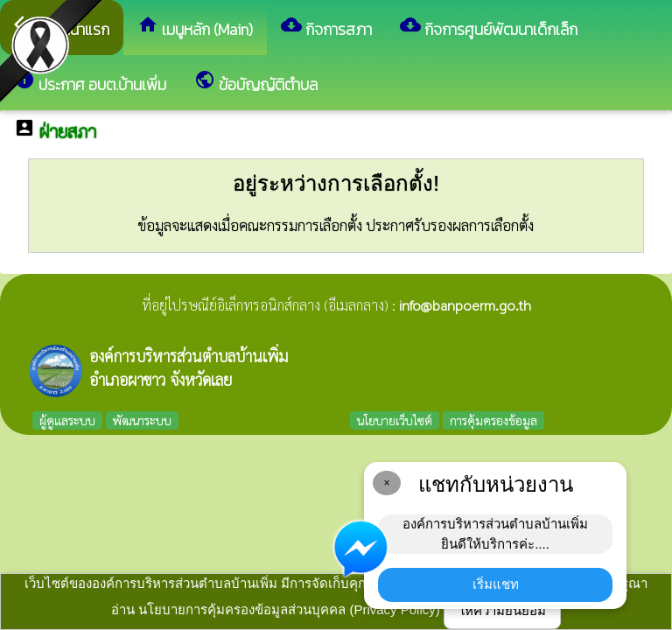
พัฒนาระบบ (142, 420)
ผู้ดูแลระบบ (67, 420)
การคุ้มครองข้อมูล (493, 420)
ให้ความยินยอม (502, 610)
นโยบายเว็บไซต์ (395, 420)
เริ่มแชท (496, 584)
